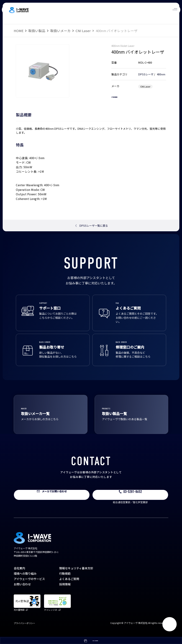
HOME (19, 31)
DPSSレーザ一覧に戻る (91, 233)
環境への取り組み (25, 581)
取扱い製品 (37, 31)
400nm (161, 74)
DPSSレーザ (146, 74)
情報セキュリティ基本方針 (76, 575)
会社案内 (19, 575)
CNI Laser (83, 31)
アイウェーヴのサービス (29, 586)
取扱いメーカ (60, 31)
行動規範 (65, 581)
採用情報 (65, 591)
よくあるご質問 (69, 586)
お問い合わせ (22, 591)
